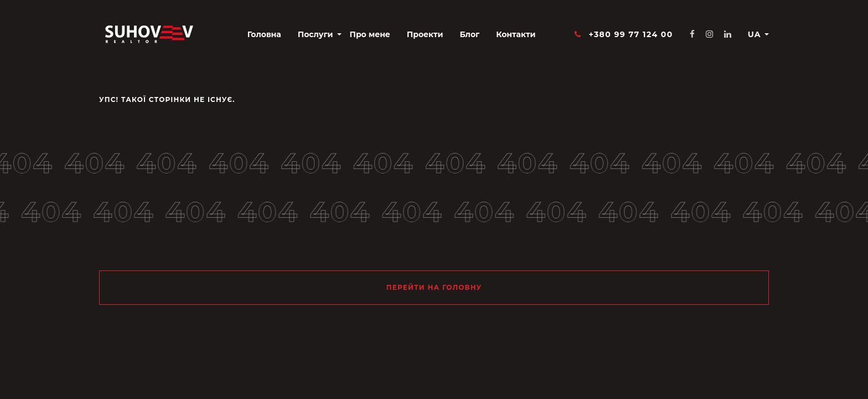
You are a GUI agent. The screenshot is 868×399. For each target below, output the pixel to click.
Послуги (316, 34)
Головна (264, 34)
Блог (469, 34)
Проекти (425, 34)
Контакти (516, 34)
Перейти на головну (434, 287)
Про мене (370, 34)
